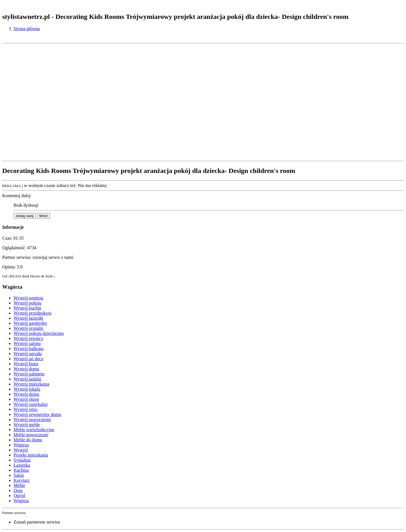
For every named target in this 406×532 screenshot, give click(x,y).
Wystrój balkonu (28, 349)
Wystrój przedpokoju (33, 313)
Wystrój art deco (28, 359)
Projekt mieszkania (31, 455)
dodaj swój (25, 216)
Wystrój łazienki (28, 318)
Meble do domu (28, 440)
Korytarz (22, 480)
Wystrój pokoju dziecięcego (39, 333)
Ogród (19, 496)
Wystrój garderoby (30, 323)
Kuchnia (21, 470)
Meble (19, 485)
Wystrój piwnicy (28, 338)
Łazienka (22, 465)
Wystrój (21, 450)
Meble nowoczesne (31, 435)
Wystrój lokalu (27, 389)
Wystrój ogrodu (28, 354)
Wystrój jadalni (27, 379)
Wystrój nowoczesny (32, 419)
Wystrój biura (26, 364)
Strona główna (27, 29)
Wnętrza (21, 445)
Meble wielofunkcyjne (34, 430)
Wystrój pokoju (27, 303)
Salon (19, 475)
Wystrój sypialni (28, 328)
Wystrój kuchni (27, 308)
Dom (18, 490)
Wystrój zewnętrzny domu (37, 414)
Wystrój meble (27, 425)
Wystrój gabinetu (29, 374)
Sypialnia (22, 460)
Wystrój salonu (27, 343)
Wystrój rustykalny (31, 404)
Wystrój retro (26, 409)
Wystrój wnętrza (28, 298)
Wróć (44, 216)
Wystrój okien (26, 399)
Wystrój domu (26, 369)
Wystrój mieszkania (31, 384)
